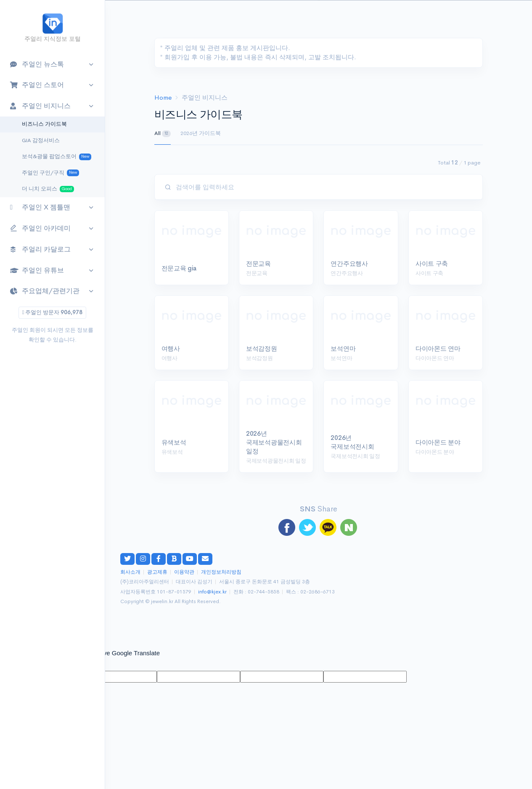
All (163, 133)
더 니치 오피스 (48, 189)
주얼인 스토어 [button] (37, 85)
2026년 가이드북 (201, 133)
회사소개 (130, 572)
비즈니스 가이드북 (44, 124)
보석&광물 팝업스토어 (57, 157)
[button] (509, 15)
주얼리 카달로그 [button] (40, 249)
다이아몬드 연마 (438, 348)
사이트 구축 (432, 263)
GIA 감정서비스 (41, 140)
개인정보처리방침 (221, 572)
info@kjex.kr (212, 592)
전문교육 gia (179, 268)
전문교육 (258, 263)
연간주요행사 (349, 263)
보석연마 (343, 348)
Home (163, 97)
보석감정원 (262, 348)
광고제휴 (157, 572)
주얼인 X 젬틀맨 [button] (40, 207)
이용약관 (184, 572)
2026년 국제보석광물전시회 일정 (274, 442)
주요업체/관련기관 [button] (45, 291)
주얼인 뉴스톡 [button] (37, 64)
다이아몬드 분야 (438, 442)
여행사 (171, 348)
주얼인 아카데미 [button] (40, 229)
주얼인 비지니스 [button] (40, 106)
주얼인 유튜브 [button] (37, 270)
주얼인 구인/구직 (50, 173)
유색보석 (174, 442)
